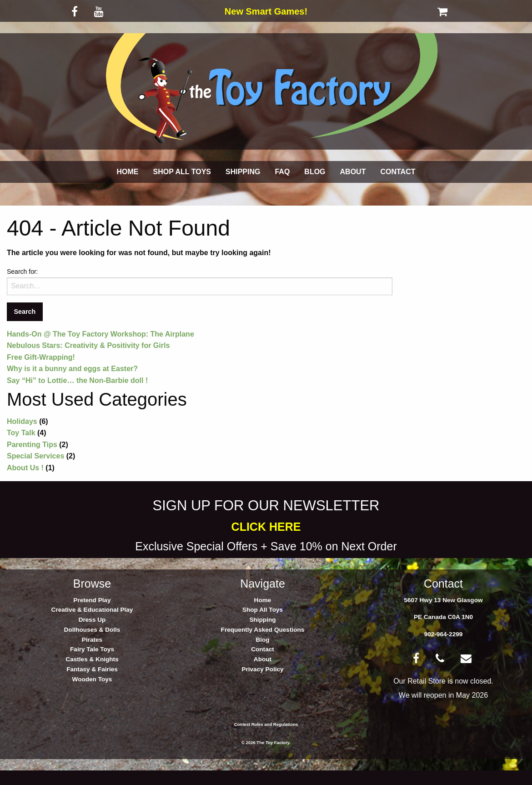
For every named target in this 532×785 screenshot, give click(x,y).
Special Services (35, 456)
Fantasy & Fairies (92, 669)
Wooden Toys (92, 679)
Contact (263, 649)
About (263, 659)
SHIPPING (243, 172)
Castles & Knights (92, 659)
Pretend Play (92, 600)
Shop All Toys (263, 610)
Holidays (22, 421)
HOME (128, 172)
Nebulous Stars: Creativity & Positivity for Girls (88, 345)
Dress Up (92, 620)
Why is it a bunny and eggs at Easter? (72, 369)
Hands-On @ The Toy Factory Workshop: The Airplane (100, 334)
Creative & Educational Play (92, 610)
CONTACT (398, 172)
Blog (262, 640)
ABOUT (353, 172)
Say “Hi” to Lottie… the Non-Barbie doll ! (77, 380)
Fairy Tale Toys (92, 649)
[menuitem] (128, 172)
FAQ (282, 172)
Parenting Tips (32, 445)
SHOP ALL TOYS (182, 172)
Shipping (262, 620)
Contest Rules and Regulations (266, 724)
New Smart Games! (266, 11)
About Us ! (25, 468)
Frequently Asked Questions (263, 630)
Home (263, 600)
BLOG (315, 172)
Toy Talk (21, 433)
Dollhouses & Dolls (92, 630)
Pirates (92, 640)
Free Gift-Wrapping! (41, 357)
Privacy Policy (262, 669)
